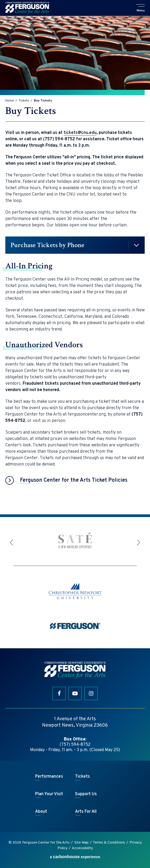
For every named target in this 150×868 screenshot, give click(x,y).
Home (10, 101)
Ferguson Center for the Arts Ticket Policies (74, 480)
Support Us (86, 794)
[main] (75, 265)
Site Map (81, 843)
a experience (75, 857)
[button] (141, 9)
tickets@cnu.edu (80, 133)
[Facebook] (59, 693)
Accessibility (82, 848)
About (41, 812)
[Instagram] (91, 693)
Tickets (24, 101)
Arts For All (86, 812)
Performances (49, 777)
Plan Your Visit (49, 794)
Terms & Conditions (109, 843)
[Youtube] (75, 693)
